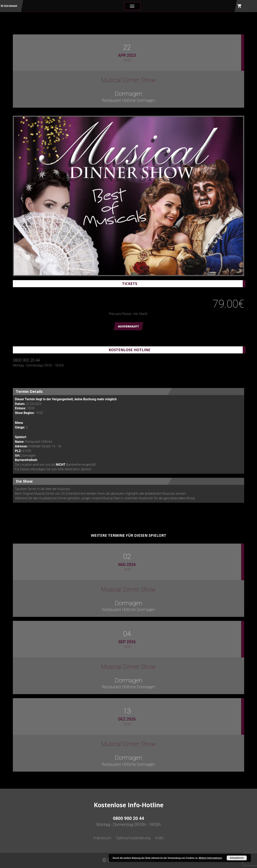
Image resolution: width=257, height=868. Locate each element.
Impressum (102, 838)
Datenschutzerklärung (133, 838)
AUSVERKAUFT (128, 326)
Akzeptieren (237, 858)
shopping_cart (240, 6)
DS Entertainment (9, 6)
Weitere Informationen (210, 858)
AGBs (160, 838)
